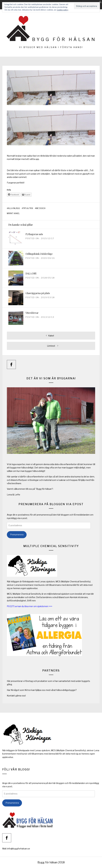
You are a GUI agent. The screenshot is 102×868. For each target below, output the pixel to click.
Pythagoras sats (34, 234)
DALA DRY (31, 273)
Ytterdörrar (32, 313)
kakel (17, 213)
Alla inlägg (14, 208)
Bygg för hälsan (64, 39)
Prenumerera (17, 535)
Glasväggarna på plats (38, 293)
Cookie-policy (62, 10)
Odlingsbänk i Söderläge (39, 254)
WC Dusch (41, 208)
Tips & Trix (28, 208)
